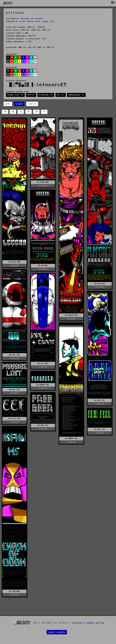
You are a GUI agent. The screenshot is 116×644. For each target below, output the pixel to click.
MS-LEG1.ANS (15, 262)
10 (12, 57)
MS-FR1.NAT (100, 284)
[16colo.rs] (7, 3)
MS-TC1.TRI (43, 363)
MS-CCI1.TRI (15, 419)
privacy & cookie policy (88, 623)
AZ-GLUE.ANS (43, 182)
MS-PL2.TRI (100, 400)
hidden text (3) (15, 95)
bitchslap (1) (46, 95)
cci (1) (60, 95)
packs (8, 104)
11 (35, 71)
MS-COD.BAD (14, 591)
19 (8, 61)
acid (38, 21)
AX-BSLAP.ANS (71, 315)
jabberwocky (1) (76, 95)
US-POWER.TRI (71, 438)
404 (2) (31, 95)
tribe (22, 21)
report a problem (57, 632)
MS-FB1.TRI (43, 425)
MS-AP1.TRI (100, 429)
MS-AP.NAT (43, 266)
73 (8, 71)
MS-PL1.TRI (14, 390)
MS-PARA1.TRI (43, 385)
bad (52, 21)
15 (35, 57)
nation (30, 21)
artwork (19, 104)
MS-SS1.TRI (14, 355)
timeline (32, 104)
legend (45, 21)
